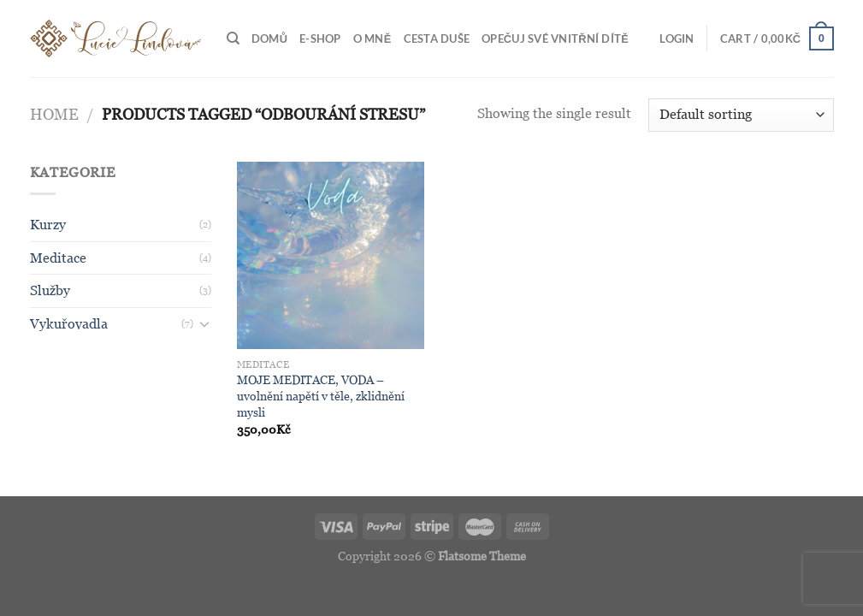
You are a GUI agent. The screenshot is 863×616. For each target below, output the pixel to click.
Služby (50, 290)
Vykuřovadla (69, 324)
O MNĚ (372, 38)
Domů (269, 38)
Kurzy (48, 225)
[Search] (233, 38)
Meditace (58, 258)
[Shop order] (741, 115)
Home (54, 114)
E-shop (320, 38)
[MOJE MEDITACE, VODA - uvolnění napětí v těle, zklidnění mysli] (331, 256)
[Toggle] (204, 323)
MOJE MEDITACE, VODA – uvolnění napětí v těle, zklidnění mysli (321, 396)
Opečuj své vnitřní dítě (555, 38)
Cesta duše (437, 38)
